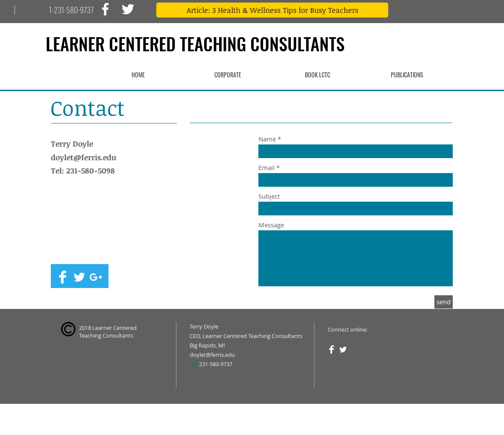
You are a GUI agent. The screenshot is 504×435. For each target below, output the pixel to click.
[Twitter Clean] (79, 277)
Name (267, 139)
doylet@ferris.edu (84, 157)
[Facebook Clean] (63, 277)
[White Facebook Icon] (105, 9)
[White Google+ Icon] (96, 277)
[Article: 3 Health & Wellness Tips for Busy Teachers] (272, 10)
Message (271, 225)
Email (267, 168)
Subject (269, 196)
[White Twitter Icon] (128, 9)
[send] (444, 302)
